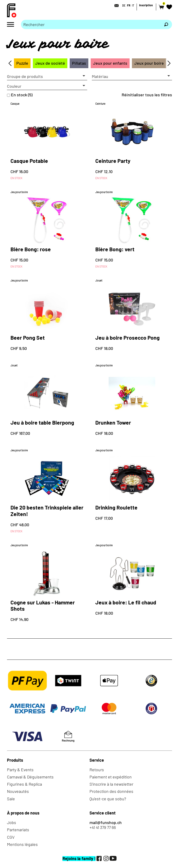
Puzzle (22, 63)
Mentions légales (22, 844)
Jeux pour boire (149, 63)
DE (124, 5)
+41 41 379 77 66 (103, 827)
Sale (11, 799)
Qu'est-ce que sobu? (108, 799)
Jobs (12, 822)
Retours (97, 770)
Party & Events (20, 770)
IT (133, 5)
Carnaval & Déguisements (30, 777)
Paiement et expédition (111, 777)
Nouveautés (18, 791)
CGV (11, 837)
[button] (47, 77)
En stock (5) (22, 95)
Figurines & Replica (24, 784)
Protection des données (111, 791)
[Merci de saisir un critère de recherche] (91, 24)
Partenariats (18, 830)
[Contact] (115, 6)
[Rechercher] (166, 24)
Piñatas (79, 63)
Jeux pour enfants (110, 63)
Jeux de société (50, 63)
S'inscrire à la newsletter (111, 784)
